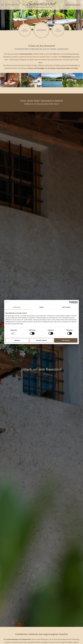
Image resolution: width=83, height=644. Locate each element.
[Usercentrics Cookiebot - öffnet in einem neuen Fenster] (70, 302)
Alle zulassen (66, 340)
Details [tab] (41, 307)
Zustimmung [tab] (17, 307)
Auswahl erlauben (41, 340)
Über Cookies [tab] (66, 307)
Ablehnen (17, 340)
